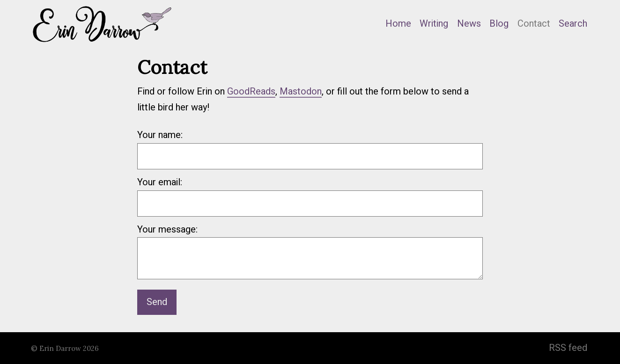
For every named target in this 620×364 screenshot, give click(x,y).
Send (157, 302)
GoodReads (251, 91)
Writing (434, 24)
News (469, 24)
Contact (534, 24)
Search (573, 24)
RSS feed (568, 348)
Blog (499, 24)
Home (398, 24)
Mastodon (301, 91)
